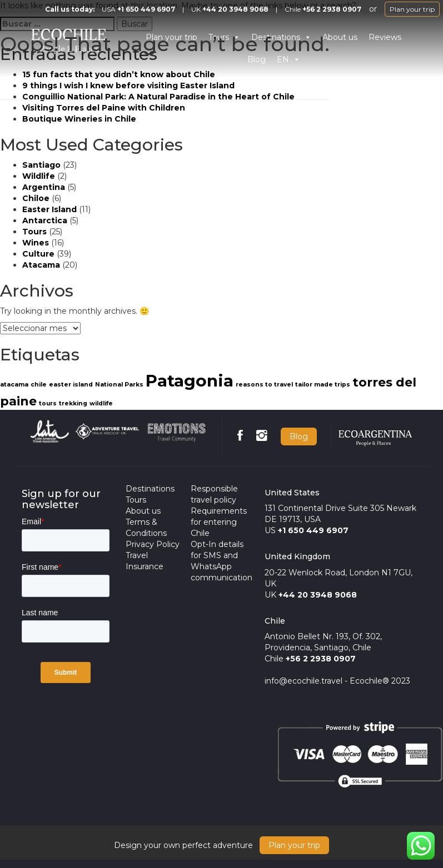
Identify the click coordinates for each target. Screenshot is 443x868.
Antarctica (45, 220)
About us (340, 37)
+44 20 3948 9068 (235, 9)
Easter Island (49, 209)
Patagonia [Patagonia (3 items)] (190, 381)
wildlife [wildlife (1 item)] (101, 403)
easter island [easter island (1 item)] (71, 385)
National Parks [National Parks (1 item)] (119, 385)
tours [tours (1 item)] (48, 403)
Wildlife (39, 176)
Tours (34, 232)
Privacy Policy (153, 544)
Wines (36, 243)
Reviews (385, 37)
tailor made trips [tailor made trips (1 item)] (323, 385)
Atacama (41, 265)
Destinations (150, 489)
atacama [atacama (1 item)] (14, 385)
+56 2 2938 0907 (332, 9)
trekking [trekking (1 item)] (73, 403)
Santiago (41, 165)
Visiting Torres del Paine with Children (104, 108)
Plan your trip (412, 9)
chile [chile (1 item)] (39, 385)
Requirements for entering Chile (219, 522)
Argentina (44, 187)
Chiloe (36, 198)
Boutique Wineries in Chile (79, 119)
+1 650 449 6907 (146, 9)
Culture (38, 254)
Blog (299, 436)
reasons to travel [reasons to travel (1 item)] (264, 385)
